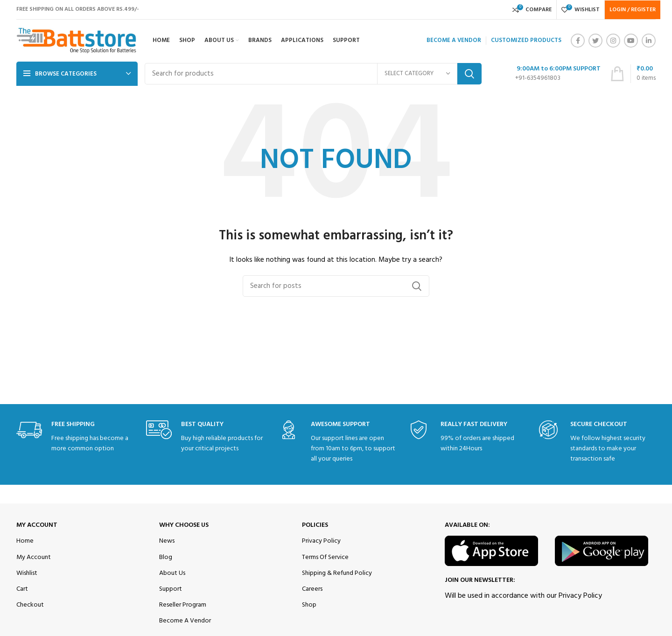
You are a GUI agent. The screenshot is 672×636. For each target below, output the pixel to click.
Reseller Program (183, 605)
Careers (312, 589)
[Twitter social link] (595, 41)
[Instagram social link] (613, 41)
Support (171, 589)
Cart (22, 589)
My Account (37, 525)
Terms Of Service (325, 557)
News (167, 541)
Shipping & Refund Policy (337, 573)
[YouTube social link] (631, 41)
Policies (315, 525)
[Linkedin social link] (649, 41)
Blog (166, 557)
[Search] (313, 74)
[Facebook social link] (578, 41)
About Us (172, 573)
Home (25, 541)
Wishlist (27, 573)
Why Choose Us (184, 525)
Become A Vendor (185, 621)
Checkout (30, 605)
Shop (309, 605)
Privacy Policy (321, 541)
